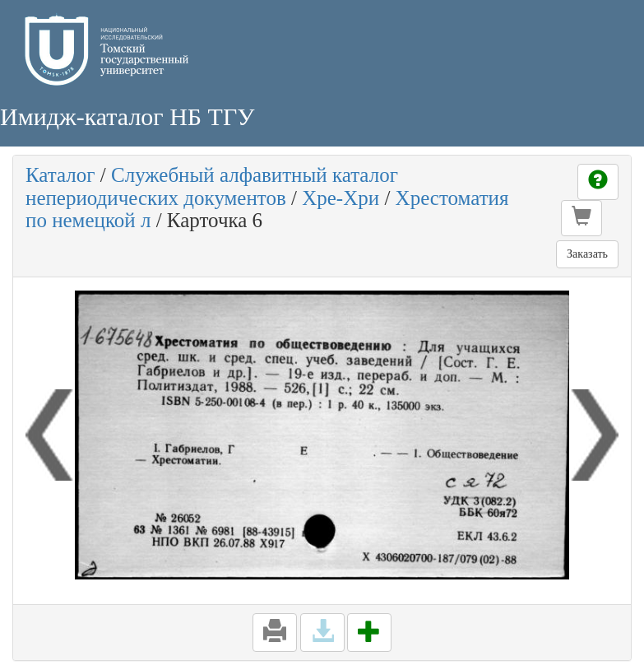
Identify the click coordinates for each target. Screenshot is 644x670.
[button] (581, 218)
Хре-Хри (341, 198)
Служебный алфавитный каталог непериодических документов (212, 186)
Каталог (60, 175)
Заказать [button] (587, 254)
